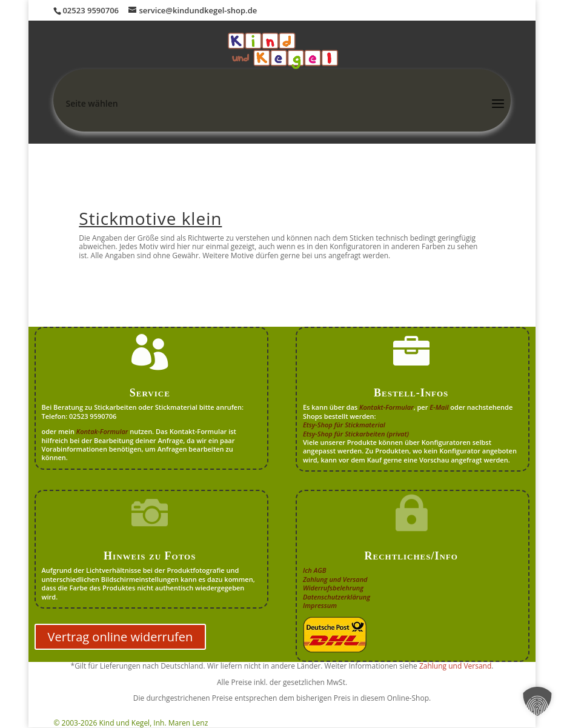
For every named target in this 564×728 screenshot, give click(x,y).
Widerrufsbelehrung (333, 588)
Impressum (320, 605)
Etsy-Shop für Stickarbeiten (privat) (356, 434)
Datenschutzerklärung (337, 597)
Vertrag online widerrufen (121, 637)
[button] (537, 701)
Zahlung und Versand (335, 579)
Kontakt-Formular (387, 407)
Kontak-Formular (102, 431)
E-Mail (439, 407)
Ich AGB (315, 570)
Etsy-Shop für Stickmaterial (344, 425)
